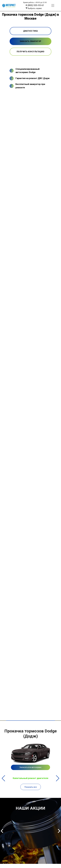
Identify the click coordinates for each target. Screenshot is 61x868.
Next (57, 778)
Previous (4, 778)
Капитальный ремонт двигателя (31, 778)
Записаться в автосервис (31, 767)
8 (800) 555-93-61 (35, 5)
